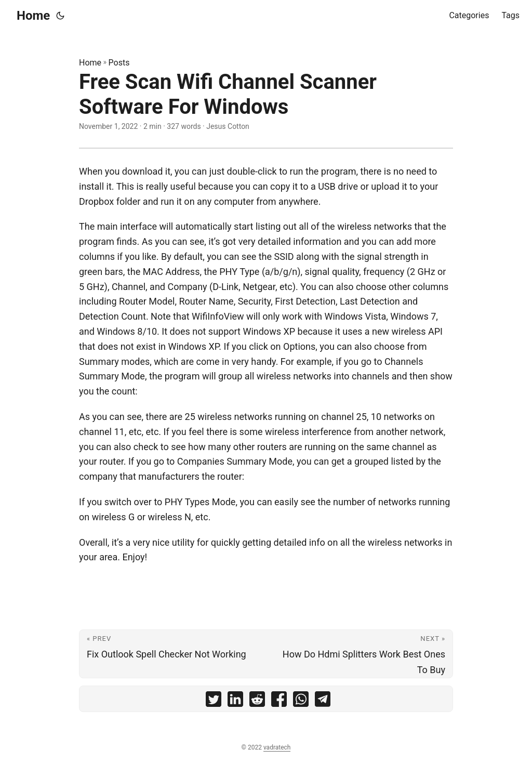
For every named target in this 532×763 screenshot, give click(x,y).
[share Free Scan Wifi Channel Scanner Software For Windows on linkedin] (235, 701)
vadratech (277, 747)
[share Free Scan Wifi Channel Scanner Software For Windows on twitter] (214, 701)
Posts (119, 63)
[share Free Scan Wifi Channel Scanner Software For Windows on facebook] (279, 701)
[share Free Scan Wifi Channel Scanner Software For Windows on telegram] (323, 701)
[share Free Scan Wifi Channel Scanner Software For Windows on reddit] (257, 701)
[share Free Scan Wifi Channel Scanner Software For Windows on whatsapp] (301, 701)
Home (33, 16)
